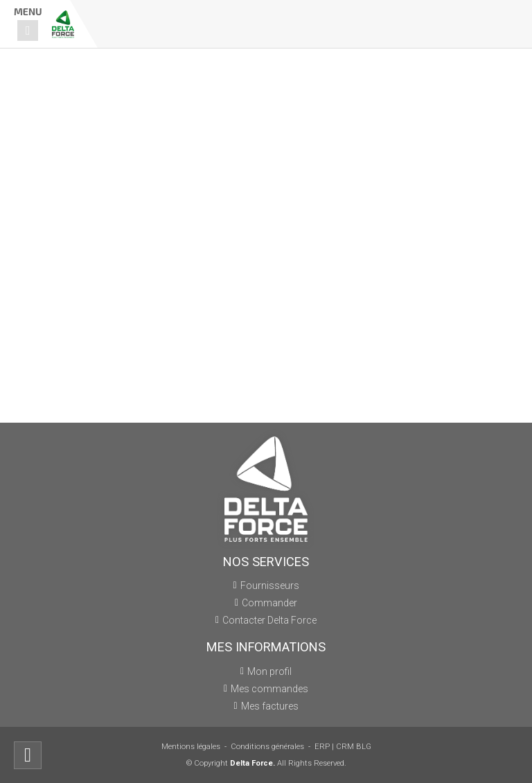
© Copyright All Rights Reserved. (266, 763)
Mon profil (269, 671)
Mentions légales (191, 747)
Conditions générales (267, 747)
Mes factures (270, 706)
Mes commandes (269, 689)
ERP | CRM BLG (343, 747)
